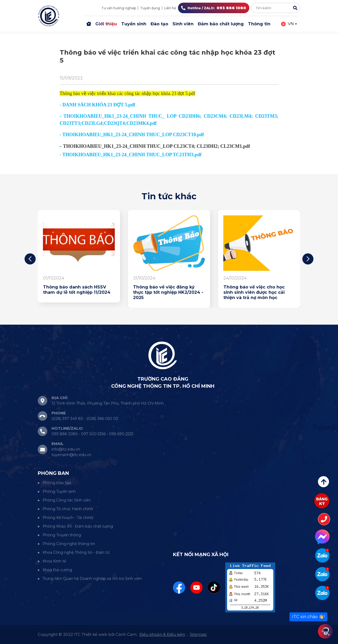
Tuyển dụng (150, 8)
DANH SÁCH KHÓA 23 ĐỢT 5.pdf (99, 105)
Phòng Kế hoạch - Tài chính (68, 518)
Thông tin (259, 24)
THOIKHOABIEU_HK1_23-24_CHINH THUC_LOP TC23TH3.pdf (132, 155)
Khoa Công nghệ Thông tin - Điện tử (76, 552)
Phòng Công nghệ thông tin (69, 544)
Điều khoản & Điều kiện (162, 634)
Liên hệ (170, 8)
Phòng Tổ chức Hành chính (68, 509)
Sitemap (198, 634)
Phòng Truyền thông (62, 535)
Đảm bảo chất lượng (221, 24)
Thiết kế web (94, 634)
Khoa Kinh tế (54, 561)
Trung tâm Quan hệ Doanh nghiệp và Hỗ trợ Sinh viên (92, 579)
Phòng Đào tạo (57, 483)
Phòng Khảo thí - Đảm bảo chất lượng (78, 526)
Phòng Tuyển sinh (59, 491)
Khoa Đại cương (57, 570)
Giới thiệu (106, 24)
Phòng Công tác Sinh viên (67, 500)
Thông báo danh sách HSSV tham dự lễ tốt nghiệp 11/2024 (77, 290)
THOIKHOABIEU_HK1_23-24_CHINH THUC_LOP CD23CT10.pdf (133, 135)
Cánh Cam (126, 634)
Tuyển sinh (134, 24)
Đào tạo (159, 24)
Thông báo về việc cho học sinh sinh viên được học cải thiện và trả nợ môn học (254, 292)
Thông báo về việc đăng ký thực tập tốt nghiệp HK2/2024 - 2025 (168, 292)
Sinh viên (183, 24)
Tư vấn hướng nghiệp (119, 8)
